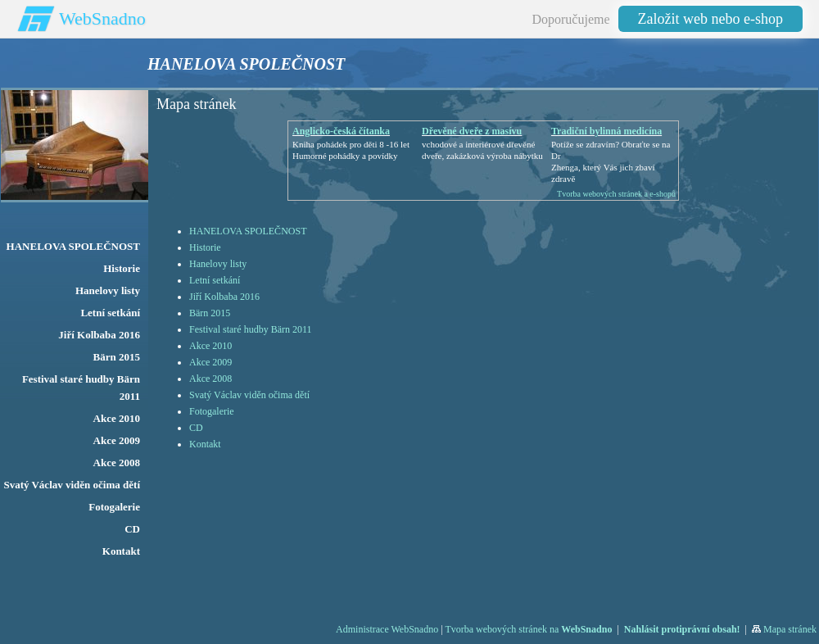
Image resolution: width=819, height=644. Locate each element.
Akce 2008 (210, 379)
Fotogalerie (212, 411)
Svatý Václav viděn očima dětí (249, 395)
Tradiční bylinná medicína (606, 131)
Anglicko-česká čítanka (341, 131)
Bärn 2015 (210, 313)
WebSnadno (102, 18)
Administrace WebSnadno (387, 629)
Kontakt (205, 444)
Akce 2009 (210, 362)
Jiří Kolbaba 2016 (224, 297)
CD (196, 428)
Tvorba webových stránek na (528, 629)
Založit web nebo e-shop (710, 19)
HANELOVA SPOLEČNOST (248, 231)
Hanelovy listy (218, 264)
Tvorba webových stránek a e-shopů (616, 194)
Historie (205, 247)
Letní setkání (215, 280)
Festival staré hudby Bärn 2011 (251, 329)
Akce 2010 (210, 346)
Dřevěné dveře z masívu (472, 131)
